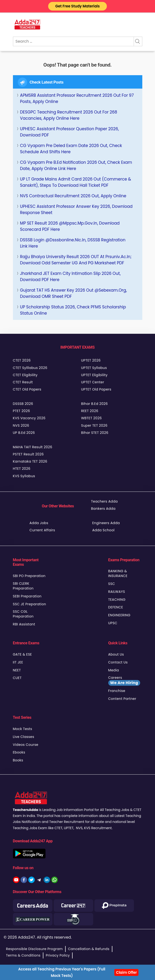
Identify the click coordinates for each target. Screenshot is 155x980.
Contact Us (118, 662)
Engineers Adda (106, 523)
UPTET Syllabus (94, 368)
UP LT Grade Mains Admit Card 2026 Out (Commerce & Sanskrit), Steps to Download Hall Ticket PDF (76, 182)
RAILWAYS (117, 592)
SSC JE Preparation (30, 604)
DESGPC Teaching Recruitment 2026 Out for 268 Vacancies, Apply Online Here (69, 115)
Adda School (103, 530)
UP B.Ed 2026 (24, 433)
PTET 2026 (22, 411)
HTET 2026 (22, 469)
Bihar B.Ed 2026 (95, 404)
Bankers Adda (103, 509)
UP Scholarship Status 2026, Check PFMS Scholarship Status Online (73, 310)
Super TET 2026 (94, 425)
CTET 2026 (22, 360)
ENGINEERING (119, 615)
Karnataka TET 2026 (30, 461)
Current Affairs (42, 530)
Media (114, 670)
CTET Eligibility (25, 375)
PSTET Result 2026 (28, 454)
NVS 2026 (21, 425)
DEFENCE (116, 607)
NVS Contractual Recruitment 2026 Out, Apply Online (73, 196)
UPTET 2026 (91, 360)
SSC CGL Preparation (23, 614)
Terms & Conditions (23, 955)
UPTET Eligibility (95, 375)
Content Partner (122, 699)
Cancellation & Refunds (89, 949)
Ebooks (19, 752)
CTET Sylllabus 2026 (30, 368)
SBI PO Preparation (29, 576)
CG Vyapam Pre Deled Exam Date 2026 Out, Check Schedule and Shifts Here (71, 149)
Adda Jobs (39, 523)
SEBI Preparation (27, 596)
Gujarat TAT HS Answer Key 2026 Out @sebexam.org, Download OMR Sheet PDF (74, 293)
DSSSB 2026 (23, 404)
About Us (116, 654)
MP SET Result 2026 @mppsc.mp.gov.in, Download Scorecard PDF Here (70, 226)
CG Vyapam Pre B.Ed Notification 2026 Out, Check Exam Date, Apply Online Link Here (76, 165)
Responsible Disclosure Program (34, 949)
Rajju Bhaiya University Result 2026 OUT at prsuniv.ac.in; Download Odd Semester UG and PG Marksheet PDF (76, 260)
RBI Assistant (24, 624)
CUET (17, 678)
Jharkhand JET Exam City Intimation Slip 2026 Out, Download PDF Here (70, 277)
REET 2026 (90, 411)
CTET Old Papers (27, 389)
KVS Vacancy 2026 (29, 418)
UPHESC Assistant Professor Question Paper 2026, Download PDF (70, 132)
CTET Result (23, 382)
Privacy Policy (58, 955)
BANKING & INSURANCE (118, 573)
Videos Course (26, 745)
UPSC (113, 623)
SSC (112, 584)
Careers (124, 680)
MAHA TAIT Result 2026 (33, 447)
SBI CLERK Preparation (23, 586)
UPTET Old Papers (96, 389)
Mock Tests (23, 729)
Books (18, 760)
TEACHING (117, 600)
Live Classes (24, 737)
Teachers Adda (104, 501)
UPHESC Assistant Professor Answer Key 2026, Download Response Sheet (76, 210)
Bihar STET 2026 (95, 433)
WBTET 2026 (92, 418)
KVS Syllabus (24, 476)
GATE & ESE (23, 654)
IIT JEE (18, 662)
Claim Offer (126, 972)
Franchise (117, 691)
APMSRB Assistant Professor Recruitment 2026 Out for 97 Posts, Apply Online (77, 98)
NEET (17, 670)
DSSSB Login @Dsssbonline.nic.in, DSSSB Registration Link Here (73, 243)
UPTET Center (93, 382)
